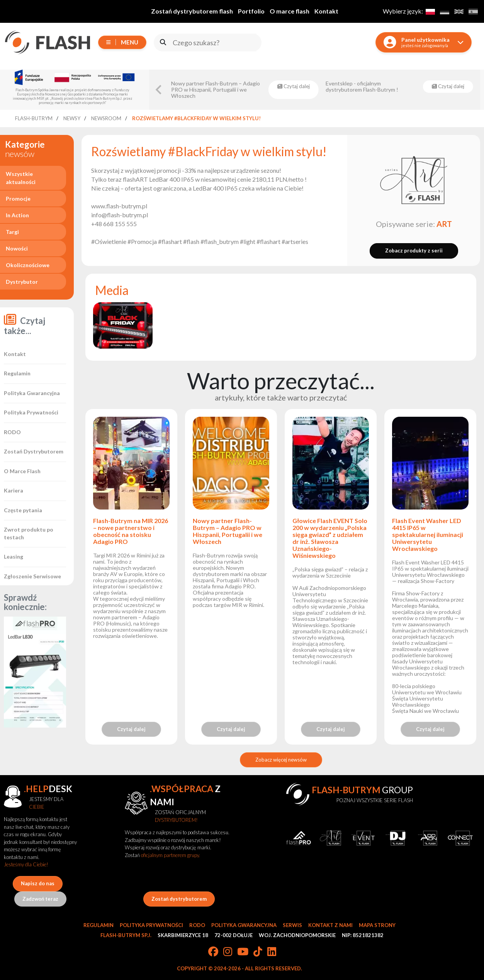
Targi (12, 232)
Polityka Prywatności (31, 412)
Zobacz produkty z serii (414, 251)
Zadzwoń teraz (40, 899)
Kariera (14, 490)
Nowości (17, 248)
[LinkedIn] (272, 952)
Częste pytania (23, 510)
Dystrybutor (22, 282)
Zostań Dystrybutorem (34, 451)
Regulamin (17, 373)
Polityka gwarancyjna (244, 925)
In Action (17, 215)
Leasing (14, 556)
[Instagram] (228, 952)
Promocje (18, 199)
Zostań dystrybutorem (179, 899)
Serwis (292, 925)
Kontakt (326, 11)
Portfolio (251, 11)
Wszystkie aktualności (21, 178)
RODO (12, 432)
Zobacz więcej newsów (281, 760)
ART (444, 224)
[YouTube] (243, 952)
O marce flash (290, 11)
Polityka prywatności (151, 925)
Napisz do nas (38, 883)
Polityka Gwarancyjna (32, 393)
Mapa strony (377, 925)
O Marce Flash (22, 471)
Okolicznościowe (28, 265)
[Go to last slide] (159, 90)
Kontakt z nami (330, 925)
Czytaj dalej (131, 729)
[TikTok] (258, 952)
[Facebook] (213, 952)
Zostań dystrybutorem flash (192, 11)
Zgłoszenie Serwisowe (32, 576)
